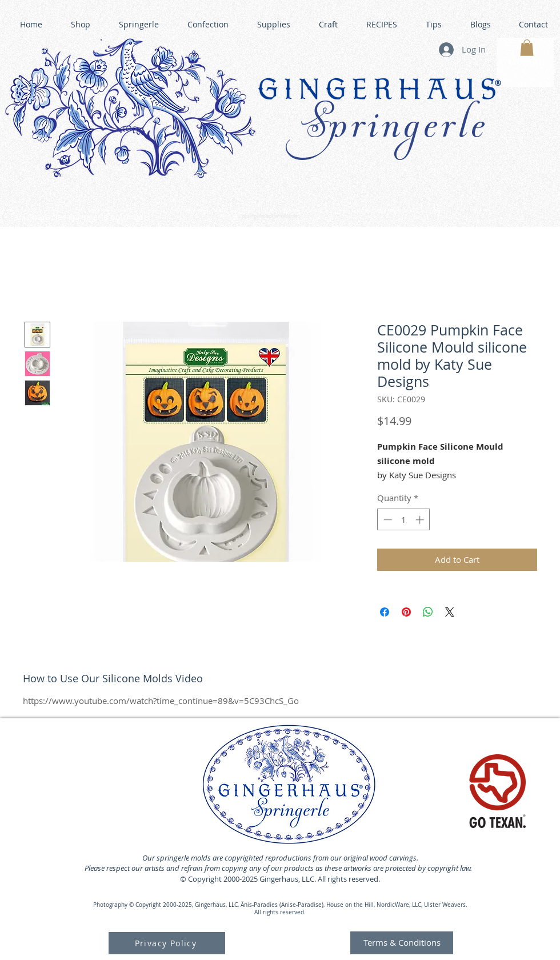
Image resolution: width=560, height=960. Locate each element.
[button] (527, 48)
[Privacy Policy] (167, 943)
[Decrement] (387, 520)
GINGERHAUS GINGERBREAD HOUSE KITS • (388, 211)
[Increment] (421, 520)
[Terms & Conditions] (402, 943)
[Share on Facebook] (385, 612)
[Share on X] (450, 612)
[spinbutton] (404, 520)
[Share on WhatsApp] (428, 612)
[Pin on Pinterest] (406, 612)
